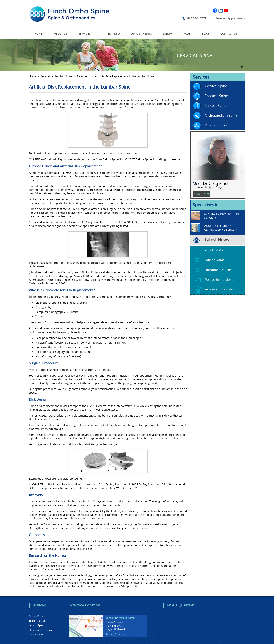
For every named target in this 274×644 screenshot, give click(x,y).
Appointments (141, 34)
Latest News (217, 240)
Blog (205, 34)
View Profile (201, 194)
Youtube (226, 11)
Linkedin (221, 11)
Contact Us (229, 34)
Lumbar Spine (64, 76)
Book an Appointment (230, 18)
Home (39, 34)
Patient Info (111, 34)
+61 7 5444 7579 (196, 18)
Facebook (215, 11)
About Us (60, 34)
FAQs (187, 34)
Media (168, 34)
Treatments (84, 76)
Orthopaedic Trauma (221, 115)
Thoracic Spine (216, 96)
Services (84, 34)
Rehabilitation (216, 125)
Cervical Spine (216, 86)
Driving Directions (116, 635)
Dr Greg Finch (216, 184)
